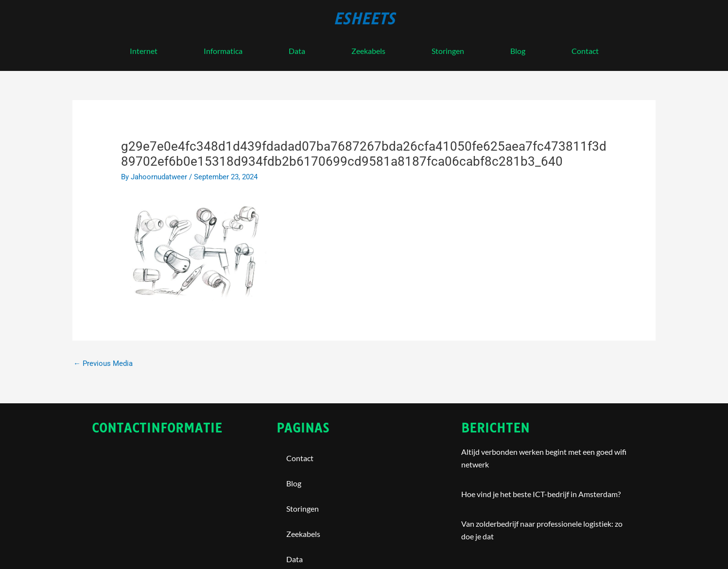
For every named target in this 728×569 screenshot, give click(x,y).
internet (144, 51)
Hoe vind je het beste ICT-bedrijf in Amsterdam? (541, 494)
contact (585, 51)
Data (297, 51)
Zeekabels (368, 51)
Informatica (223, 51)
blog (518, 51)
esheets (364, 19)
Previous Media (103, 363)
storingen (448, 51)
